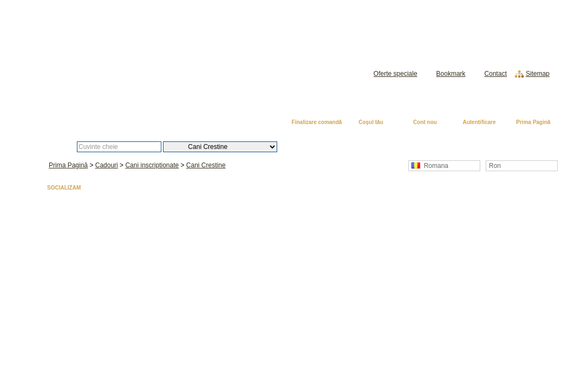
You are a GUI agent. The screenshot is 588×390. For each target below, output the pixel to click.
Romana (430, 166)
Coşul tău (371, 122)
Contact (496, 74)
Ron (495, 166)
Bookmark (451, 74)
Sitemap (538, 74)
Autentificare (479, 122)
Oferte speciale (396, 74)
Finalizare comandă (317, 122)
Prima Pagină (533, 122)
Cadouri (107, 165)
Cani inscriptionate (152, 165)
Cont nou (425, 122)
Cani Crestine (206, 165)
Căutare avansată (333, 147)
